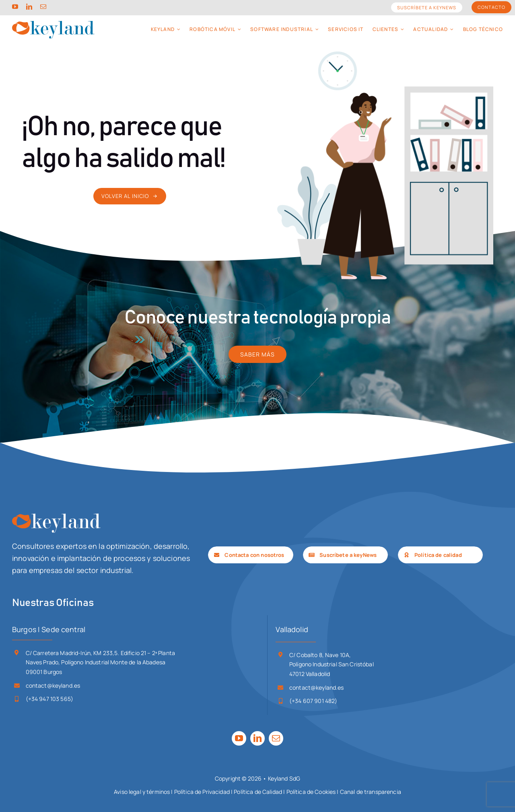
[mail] (43, 7)
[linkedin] (29, 7)
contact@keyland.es (53, 685)
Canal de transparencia (371, 792)
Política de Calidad (258, 792)
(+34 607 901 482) (313, 701)
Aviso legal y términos (142, 792)
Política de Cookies (311, 792)
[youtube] (15, 7)
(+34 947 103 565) (49, 699)
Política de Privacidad (202, 792)
